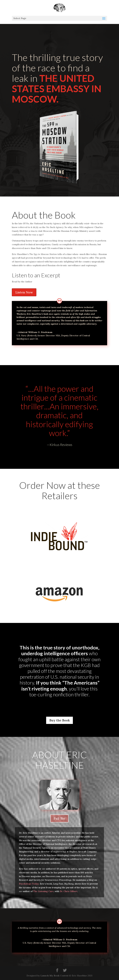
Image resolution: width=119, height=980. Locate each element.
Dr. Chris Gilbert (69, 891)
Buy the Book (59, 720)
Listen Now (24, 292)
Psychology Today (29, 884)
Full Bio (59, 818)
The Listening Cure (43, 891)
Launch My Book (50, 976)
